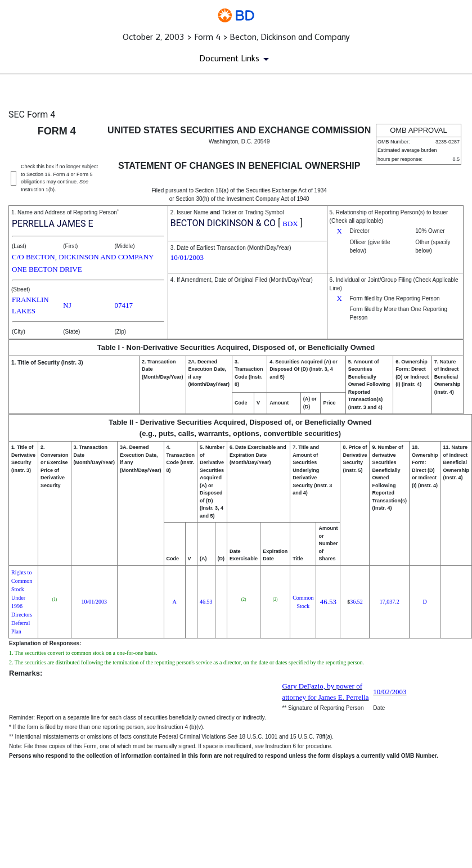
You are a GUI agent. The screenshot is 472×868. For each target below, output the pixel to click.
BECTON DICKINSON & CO (223, 223)
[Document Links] (236, 59)
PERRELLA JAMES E (53, 224)
